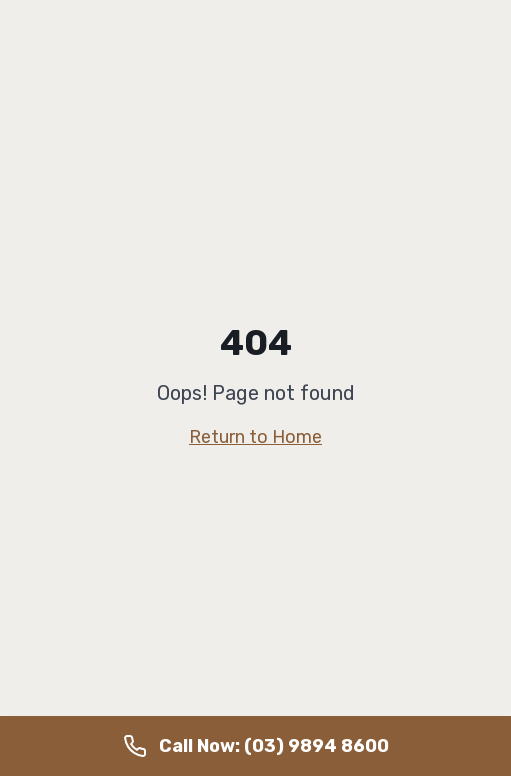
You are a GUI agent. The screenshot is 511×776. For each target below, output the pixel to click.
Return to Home (255, 437)
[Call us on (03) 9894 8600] (255, 746)
